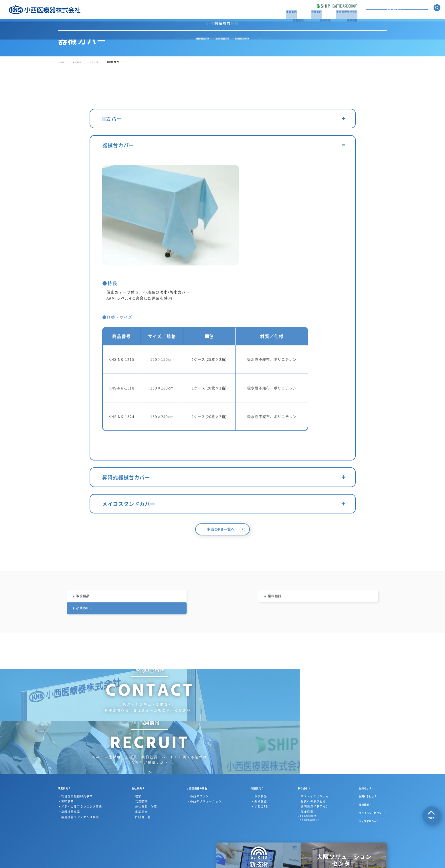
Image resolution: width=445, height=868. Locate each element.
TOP (431, 815)
